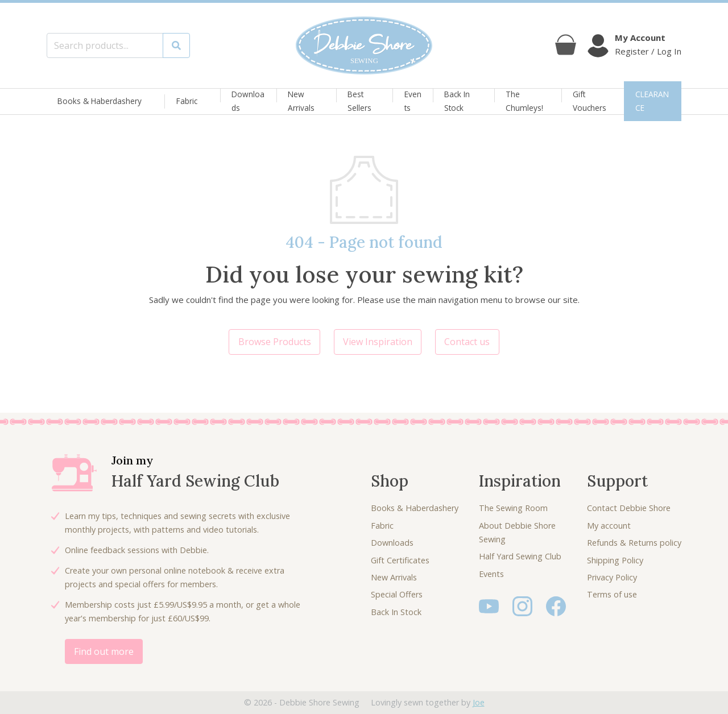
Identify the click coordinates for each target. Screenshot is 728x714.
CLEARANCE (652, 101)
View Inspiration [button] (378, 342)
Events (413, 101)
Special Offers (397, 594)
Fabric (187, 101)
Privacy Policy (612, 577)
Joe (479, 702)
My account (609, 526)
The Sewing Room (513, 508)
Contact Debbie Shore (629, 508)
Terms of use (612, 594)
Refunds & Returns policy (634, 543)
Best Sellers (359, 101)
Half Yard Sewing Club (520, 556)
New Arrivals (301, 101)
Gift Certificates (400, 560)
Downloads (248, 101)
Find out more (104, 651)
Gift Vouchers (590, 101)
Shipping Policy (615, 560)
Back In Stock (457, 101)
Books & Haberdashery (100, 101)
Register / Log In (648, 51)
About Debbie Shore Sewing (517, 532)
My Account (640, 38)
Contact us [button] (467, 342)
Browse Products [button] (275, 342)
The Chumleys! (524, 101)
